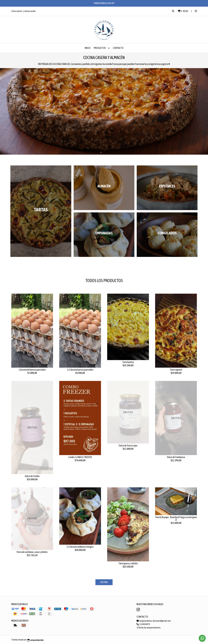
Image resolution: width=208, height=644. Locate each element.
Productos (102, 48)
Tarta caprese (176, 370)
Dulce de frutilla (32, 476)
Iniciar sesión (30, 11)
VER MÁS (104, 582)
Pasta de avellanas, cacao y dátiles (32, 552)
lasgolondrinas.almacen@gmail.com (154, 621)
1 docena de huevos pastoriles (32, 370)
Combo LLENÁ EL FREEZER (80, 457)
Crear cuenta (17, 11)
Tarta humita (128, 362)
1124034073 (143, 624)
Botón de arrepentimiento (149, 628)
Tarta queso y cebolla (128, 563)
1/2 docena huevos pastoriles (80, 370)
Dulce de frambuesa (176, 457)
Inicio (88, 48)
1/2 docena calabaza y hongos (80, 547)
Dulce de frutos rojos (128, 446)
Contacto (118, 48)
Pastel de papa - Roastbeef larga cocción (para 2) (176, 518)
